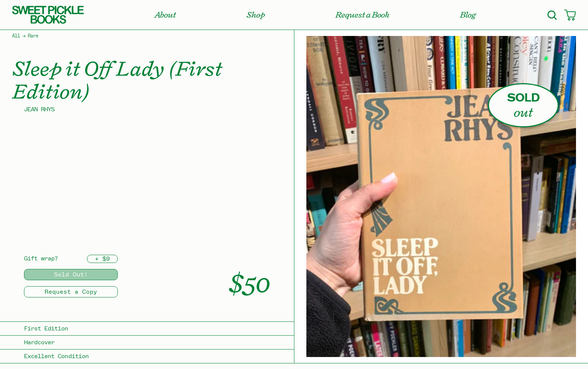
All (16, 36)
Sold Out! (71, 275)
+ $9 (102, 259)
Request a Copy (71, 292)
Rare (33, 36)
